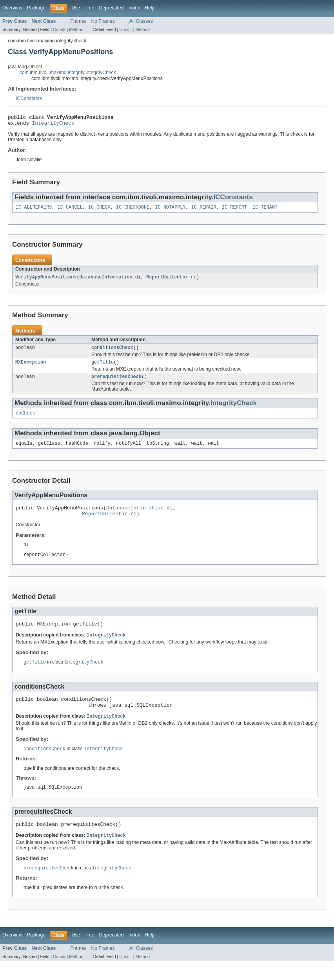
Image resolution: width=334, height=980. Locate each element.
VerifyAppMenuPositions (46, 281)
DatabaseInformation (106, 281)
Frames (78, 21)
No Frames (103, 21)
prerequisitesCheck (116, 383)
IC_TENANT (265, 210)
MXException (31, 367)
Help (150, 8)
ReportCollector (167, 281)
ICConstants (29, 98)
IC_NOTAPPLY (170, 210)
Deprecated (112, 8)
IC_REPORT (234, 210)
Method (76, 29)
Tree (90, 8)
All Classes (141, 21)
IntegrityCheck (53, 125)
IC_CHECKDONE (133, 210)
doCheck (25, 420)
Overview (12, 8)
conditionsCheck (112, 352)
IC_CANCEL (70, 210)
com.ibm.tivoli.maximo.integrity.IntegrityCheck (68, 73)
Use (76, 8)
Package (36, 8)
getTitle (103, 367)
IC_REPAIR (204, 210)
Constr (59, 29)
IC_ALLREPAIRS (34, 210)
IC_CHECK (99, 210)
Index (134, 8)
